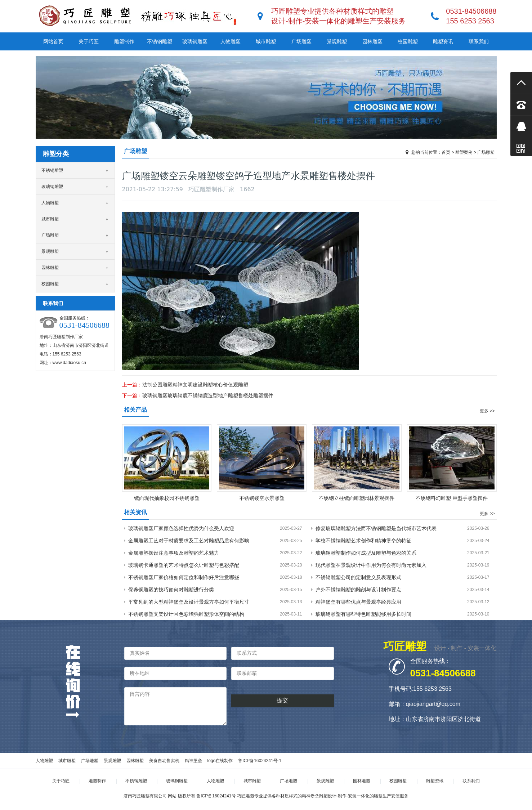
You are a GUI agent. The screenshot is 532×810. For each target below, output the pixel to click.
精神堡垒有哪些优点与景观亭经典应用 (358, 602)
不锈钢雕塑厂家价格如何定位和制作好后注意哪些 (184, 577)
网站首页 (53, 41)
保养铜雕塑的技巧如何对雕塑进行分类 (171, 590)
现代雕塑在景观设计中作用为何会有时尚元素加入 (371, 565)
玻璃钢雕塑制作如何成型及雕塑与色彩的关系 (366, 553)
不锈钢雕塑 (160, 41)
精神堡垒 (193, 761)
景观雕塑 (337, 41)
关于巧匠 (89, 41)
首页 (446, 152)
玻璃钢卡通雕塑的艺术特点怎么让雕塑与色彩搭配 (184, 565)
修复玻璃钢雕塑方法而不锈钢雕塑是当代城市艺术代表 (376, 528)
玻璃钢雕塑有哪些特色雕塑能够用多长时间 (363, 614)
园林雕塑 (372, 41)
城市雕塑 (266, 41)
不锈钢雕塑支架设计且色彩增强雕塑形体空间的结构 (186, 614)
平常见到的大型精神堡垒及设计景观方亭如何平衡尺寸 (189, 602)
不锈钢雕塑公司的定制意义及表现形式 (358, 577)
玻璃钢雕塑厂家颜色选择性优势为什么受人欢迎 (181, 528)
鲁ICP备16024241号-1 (260, 761)
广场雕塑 (301, 41)
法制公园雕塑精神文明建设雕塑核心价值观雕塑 (195, 385)
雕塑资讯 (443, 41)
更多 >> (487, 411)
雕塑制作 (124, 41)
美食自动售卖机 (164, 761)
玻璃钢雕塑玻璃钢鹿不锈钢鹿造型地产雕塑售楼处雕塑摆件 (208, 395)
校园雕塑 (408, 41)
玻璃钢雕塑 (195, 41)
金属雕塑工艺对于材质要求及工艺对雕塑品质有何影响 (189, 541)
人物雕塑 (231, 41)
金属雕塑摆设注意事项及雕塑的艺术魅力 (174, 553)
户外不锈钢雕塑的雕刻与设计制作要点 (358, 590)
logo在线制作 (220, 761)
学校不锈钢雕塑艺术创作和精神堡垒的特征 (363, 541)
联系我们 (479, 41)
